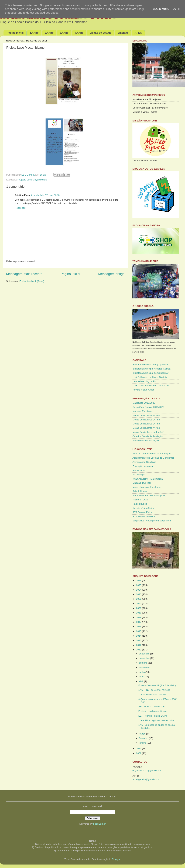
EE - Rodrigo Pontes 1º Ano (153, 716)
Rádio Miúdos (140, 504)
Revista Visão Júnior (143, 390)
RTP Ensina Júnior (142, 512)
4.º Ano (79, 33)
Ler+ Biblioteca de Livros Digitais (150, 377)
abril (141, 681)
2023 (139, 594)
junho (142, 672)
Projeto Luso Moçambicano (153, 711)
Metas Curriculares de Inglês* (148, 432)
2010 (139, 749)
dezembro (145, 654)
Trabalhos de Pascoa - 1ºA (153, 694)
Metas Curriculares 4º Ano (146, 428)
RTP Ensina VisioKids (144, 516)
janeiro (143, 743)
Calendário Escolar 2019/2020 (148, 407)
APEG (138, 33)
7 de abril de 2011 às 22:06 (45, 195)
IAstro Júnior (139, 470)
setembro (144, 667)
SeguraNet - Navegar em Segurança (152, 521)
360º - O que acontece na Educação (151, 454)
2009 (139, 753)
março (143, 734)
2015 (139, 631)
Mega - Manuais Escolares (146, 487)
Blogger (116, 859)
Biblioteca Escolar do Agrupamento (151, 365)
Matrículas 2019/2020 (144, 403)
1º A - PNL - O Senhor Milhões (154, 690)
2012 (139, 645)
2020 (139, 608)
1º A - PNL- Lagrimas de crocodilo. (156, 720)
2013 (139, 640)
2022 (139, 599)
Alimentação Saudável (144, 462)
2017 (139, 622)
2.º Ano (49, 33)
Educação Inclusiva (143, 466)
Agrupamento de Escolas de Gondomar (153, 458)
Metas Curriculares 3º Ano (146, 424)
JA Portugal (138, 475)
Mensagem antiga (111, 274)
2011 (139, 650)
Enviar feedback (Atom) (32, 281)
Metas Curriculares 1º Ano (146, 415)
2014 (139, 636)
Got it (177, 9)
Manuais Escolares (142, 411)
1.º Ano (34, 33)
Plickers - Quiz (140, 500)
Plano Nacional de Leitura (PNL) (149, 495)
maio (142, 677)
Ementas (123, 33)
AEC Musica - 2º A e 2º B (152, 707)
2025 (139, 585)
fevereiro (144, 738)
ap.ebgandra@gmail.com (146, 779)
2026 (139, 581)
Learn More (161, 9)
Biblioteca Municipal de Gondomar (150, 373)
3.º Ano (64, 33)
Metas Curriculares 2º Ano (146, 420)
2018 (139, 617)
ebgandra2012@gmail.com (147, 770)
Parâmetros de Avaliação (146, 440)
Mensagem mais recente (24, 274)
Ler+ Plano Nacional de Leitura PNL (151, 386)
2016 (139, 627)
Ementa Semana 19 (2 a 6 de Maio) (157, 685)
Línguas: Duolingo (142, 483)
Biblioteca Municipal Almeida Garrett (151, 369)
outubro (143, 663)
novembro (145, 658)
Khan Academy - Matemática (148, 479)
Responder (20, 208)
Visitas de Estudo (100, 33)
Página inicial (15, 33)
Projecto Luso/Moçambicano (32, 180)
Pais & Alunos (140, 491)
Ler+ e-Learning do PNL (145, 381)
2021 (139, 604)
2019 (139, 613)
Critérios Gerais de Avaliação (148, 436)
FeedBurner (99, 824)
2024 (139, 590)
